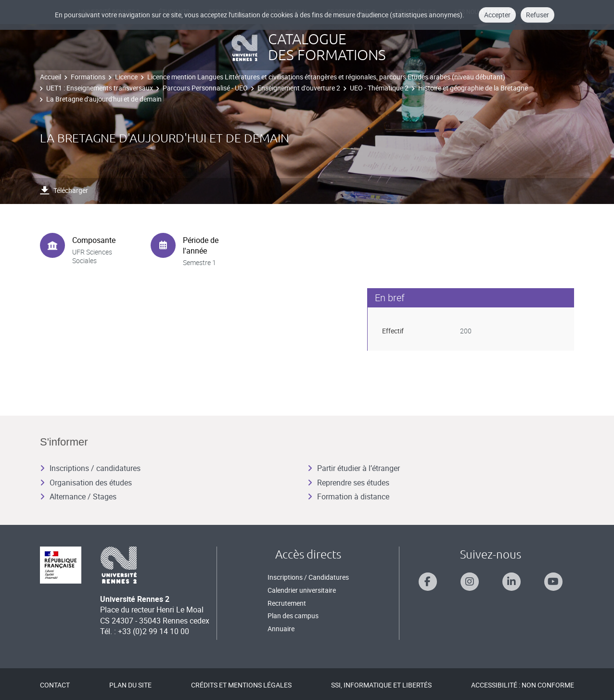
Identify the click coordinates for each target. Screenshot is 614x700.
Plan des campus (293, 616)
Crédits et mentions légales (241, 685)
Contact (55, 685)
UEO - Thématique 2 (379, 88)
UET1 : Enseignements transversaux (100, 88)
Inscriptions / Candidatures (308, 577)
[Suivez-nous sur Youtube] (553, 582)
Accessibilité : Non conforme (523, 685)
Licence (126, 77)
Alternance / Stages (78, 496)
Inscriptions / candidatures (90, 468)
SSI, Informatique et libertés (381, 685)
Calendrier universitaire (302, 590)
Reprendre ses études (348, 483)
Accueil (51, 77)
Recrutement (287, 603)
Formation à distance (348, 496)
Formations (88, 77)
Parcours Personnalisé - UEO (205, 88)
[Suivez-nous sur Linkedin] (512, 582)
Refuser (537, 15)
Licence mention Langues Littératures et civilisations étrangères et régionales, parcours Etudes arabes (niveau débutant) (326, 77)
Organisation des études (86, 483)
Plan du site (130, 685)
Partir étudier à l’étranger (354, 468)
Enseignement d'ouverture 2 (299, 88)
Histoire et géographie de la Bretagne (473, 88)
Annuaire (281, 629)
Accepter (497, 15)
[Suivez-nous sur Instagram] (470, 582)
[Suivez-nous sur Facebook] (428, 582)
